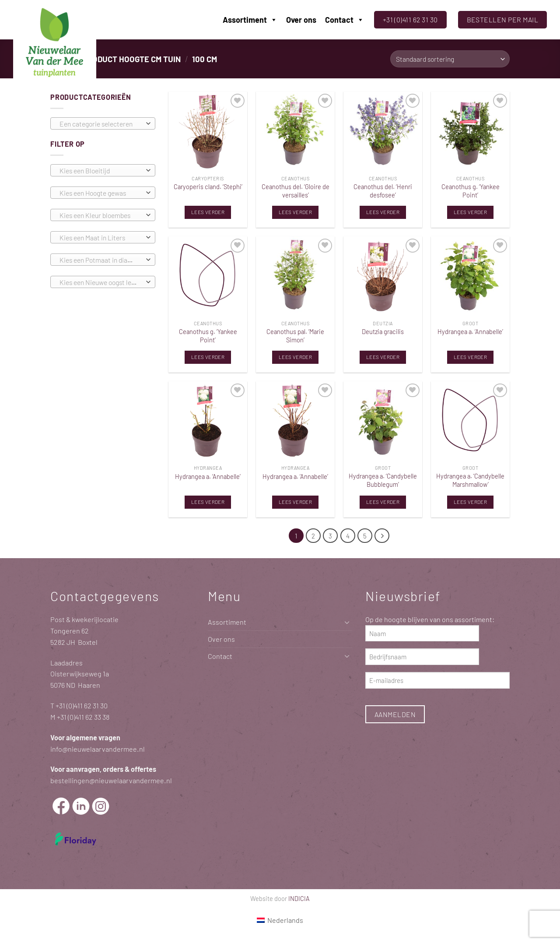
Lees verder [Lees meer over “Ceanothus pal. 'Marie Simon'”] (295, 357)
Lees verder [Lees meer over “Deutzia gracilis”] (383, 357)
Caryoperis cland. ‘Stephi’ (208, 186)
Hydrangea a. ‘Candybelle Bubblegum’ (383, 480)
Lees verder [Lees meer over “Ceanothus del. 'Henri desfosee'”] (383, 212)
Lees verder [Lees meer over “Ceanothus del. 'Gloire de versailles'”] (295, 212)
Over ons (301, 20)
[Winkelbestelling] (450, 59)
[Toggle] (347, 622)
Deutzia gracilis (383, 331)
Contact (345, 20)
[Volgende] (382, 536)
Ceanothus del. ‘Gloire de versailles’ (296, 191)
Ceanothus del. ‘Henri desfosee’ (383, 191)
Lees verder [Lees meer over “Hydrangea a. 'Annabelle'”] (470, 357)
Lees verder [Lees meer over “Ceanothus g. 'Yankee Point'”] (470, 212)
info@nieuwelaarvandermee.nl (98, 749)
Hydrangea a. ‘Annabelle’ (470, 331)
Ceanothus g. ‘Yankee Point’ (471, 191)
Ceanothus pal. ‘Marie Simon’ (295, 336)
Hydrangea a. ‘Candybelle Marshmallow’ (470, 480)
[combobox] (103, 123)
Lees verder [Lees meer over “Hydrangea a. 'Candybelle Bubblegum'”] (383, 502)
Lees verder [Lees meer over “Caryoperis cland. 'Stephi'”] (208, 212)
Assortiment (250, 20)
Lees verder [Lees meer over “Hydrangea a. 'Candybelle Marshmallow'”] (470, 502)
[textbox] (101, 124)
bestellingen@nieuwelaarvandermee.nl (111, 780)
